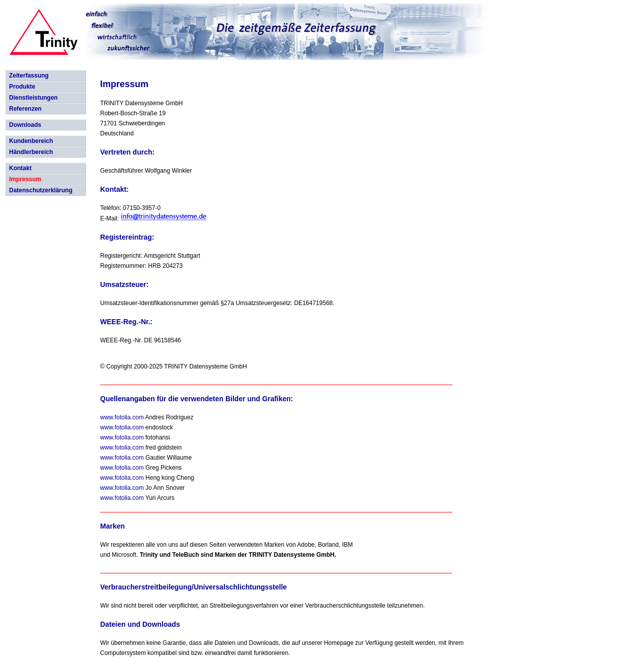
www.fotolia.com (122, 417)
